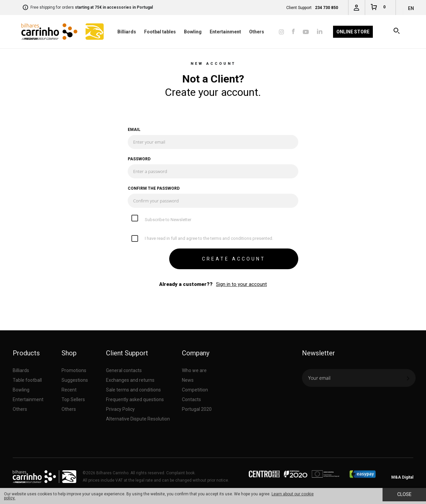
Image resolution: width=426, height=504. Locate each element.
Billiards (127, 32)
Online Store (353, 32)
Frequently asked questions (135, 399)
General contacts (124, 370)
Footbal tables (160, 32)
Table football (27, 380)
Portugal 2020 (197, 409)
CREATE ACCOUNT (234, 259)
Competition (195, 390)
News (188, 380)
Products (26, 353)
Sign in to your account (241, 284)
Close (404, 494)
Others (257, 32)
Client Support (127, 353)
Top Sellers (73, 399)
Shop (69, 353)
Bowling (193, 32)
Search (397, 32)
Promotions (74, 370)
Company (196, 353)
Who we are (194, 370)
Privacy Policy (120, 409)
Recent (69, 390)
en (411, 8)
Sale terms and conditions (133, 390)
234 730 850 (327, 8)
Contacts (191, 399)
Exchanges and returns (130, 380)
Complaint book (180, 473)
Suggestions (75, 380)
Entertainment (225, 32)
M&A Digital (402, 477)
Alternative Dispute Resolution (138, 419)
